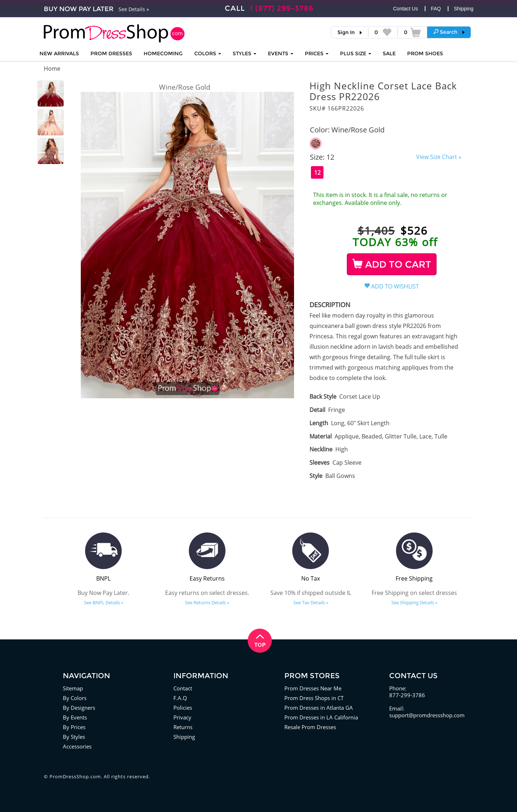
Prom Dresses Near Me (313, 688)
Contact (183, 688)
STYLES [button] (244, 53)
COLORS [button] (208, 53)
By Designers (79, 708)
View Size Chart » (439, 157)
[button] (449, 32)
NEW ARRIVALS (59, 53)
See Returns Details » (207, 602)
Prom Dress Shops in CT (314, 698)
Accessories (77, 746)
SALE (389, 53)
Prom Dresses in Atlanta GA (319, 708)
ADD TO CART (392, 264)
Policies (183, 708)
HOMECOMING (163, 53)
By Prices (74, 727)
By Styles (74, 737)
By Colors (75, 698)
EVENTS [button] (281, 53)
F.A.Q (180, 698)
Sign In (346, 32)
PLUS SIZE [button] (356, 53)
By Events (75, 717)
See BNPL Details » (104, 602)
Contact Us (406, 9)
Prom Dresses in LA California (321, 717)
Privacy (182, 717)
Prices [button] (317, 53)
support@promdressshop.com (427, 715)
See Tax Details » (311, 602)
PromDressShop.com (75, 776)
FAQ (436, 9)
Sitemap (73, 688)
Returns (183, 727)
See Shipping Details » (414, 602)
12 (317, 173)
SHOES (425, 53)
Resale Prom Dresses (310, 727)
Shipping (464, 9)
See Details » (134, 9)
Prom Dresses (111, 53)
